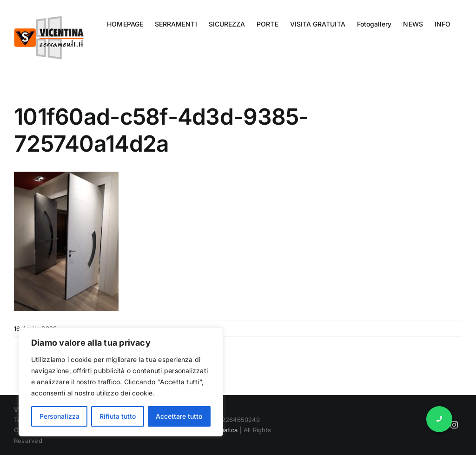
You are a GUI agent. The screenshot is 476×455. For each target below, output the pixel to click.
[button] (439, 419)
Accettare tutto (179, 416)
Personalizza (59, 416)
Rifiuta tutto (118, 416)
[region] (121, 382)
